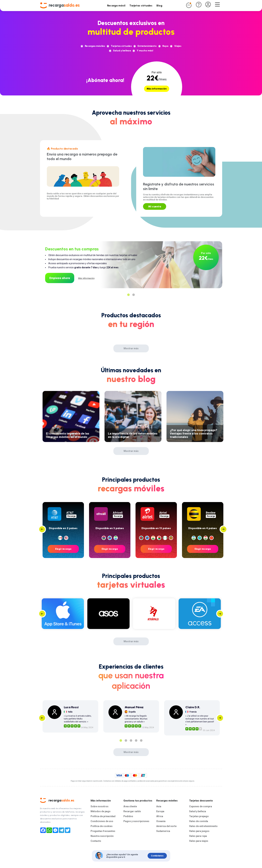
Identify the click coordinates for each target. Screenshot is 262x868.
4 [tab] (136, 741)
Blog (159, 6)
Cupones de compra (200, 806)
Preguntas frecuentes (102, 830)
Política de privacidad (102, 816)
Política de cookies (101, 825)
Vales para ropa (198, 835)
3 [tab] (131, 741)
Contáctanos (157, 855)
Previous (42, 529)
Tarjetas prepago (198, 816)
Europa (160, 811)
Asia (159, 806)
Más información (157, 89)
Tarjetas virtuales (141, 6)
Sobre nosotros (99, 806)
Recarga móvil (116, 6)
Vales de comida (198, 820)
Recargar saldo (132, 811)
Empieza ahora (60, 278)
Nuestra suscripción (102, 835)
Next (223, 529)
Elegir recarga (63, 549)
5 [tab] (141, 741)
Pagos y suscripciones (136, 820)
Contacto (95, 840)
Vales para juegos (199, 830)
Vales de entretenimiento (203, 825)
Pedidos (128, 816)
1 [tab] (129, 295)
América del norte (166, 825)
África (160, 816)
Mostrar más (131, 348)
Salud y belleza (197, 811)
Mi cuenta (155, 206)
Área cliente (130, 806)
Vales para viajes (199, 840)
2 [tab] (134, 295)
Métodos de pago (100, 811)
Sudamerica (163, 830)
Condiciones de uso (101, 820)
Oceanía (161, 820)
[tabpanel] (131, 261)
